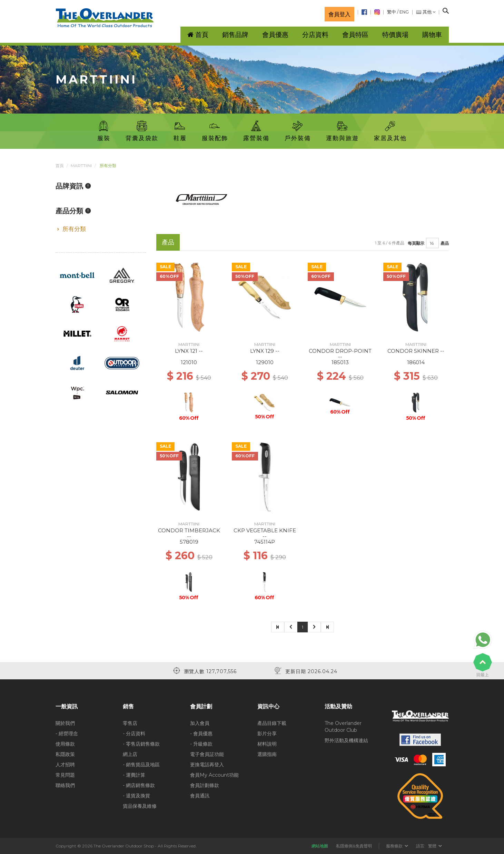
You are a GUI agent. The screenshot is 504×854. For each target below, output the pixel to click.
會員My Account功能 (214, 775)
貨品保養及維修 (140, 806)
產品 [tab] (168, 242)
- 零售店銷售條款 (141, 744)
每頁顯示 (416, 243)
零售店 (130, 723)
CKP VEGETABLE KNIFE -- (265, 533)
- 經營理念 (67, 734)
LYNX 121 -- (189, 351)
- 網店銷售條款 (139, 785)
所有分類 (74, 229)
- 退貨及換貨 (136, 796)
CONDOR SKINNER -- (416, 351)
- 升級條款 (201, 744)
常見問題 (65, 775)
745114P (265, 542)
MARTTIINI (81, 166)
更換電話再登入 (207, 765)
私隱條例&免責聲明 (354, 846)
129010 (265, 362)
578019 (189, 542)
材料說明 (267, 744)
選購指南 (267, 754)
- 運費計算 (134, 775)
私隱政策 (65, 754)
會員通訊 (200, 796)
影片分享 (267, 734)
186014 (416, 362)
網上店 (130, 754)
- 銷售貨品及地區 (141, 765)
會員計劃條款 (205, 785)
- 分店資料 (134, 734)
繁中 (392, 12)
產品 (445, 243)
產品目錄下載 (272, 723)
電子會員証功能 (207, 754)
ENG (404, 12)
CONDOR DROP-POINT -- (340, 354)
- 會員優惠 (201, 734)
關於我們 (65, 723)
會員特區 (355, 35)
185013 (340, 362)
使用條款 (65, 744)
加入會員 (200, 723)
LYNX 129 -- (265, 351)
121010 (189, 362)
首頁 (60, 166)
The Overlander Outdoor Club (343, 727)
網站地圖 (320, 846)
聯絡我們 (65, 785)
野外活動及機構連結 (346, 740)
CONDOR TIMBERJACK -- (189, 533)
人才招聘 (65, 765)
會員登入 (339, 14)
